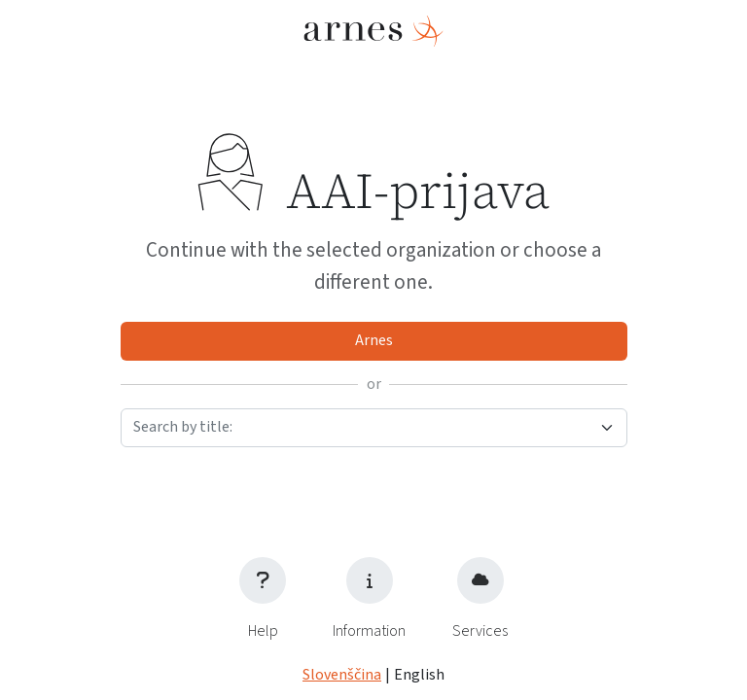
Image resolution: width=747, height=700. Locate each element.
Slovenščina (342, 675)
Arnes (374, 340)
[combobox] (374, 428)
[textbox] (362, 427)
